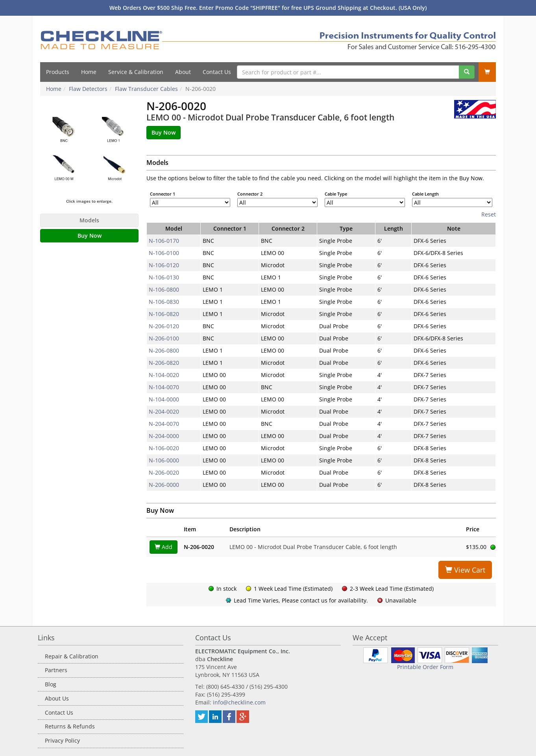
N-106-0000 (164, 460)
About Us (57, 698)
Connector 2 (250, 194)
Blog (51, 684)
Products (58, 72)
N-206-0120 (164, 326)
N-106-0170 (164, 241)
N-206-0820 (164, 363)
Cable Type (336, 194)
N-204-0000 (164, 436)
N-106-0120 (164, 265)
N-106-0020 (164, 448)
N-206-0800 (164, 350)
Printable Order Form (425, 667)
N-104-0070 (164, 387)
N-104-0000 (164, 399)
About (183, 72)
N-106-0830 (164, 302)
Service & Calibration (136, 72)
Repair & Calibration (72, 656)
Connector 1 (163, 194)
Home (89, 72)
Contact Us (217, 72)
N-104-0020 (164, 375)
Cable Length (425, 194)
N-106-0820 (164, 314)
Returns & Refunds (70, 726)
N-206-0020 (164, 472)
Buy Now (90, 236)
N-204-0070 (164, 424)
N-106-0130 (164, 277)
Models (89, 220)
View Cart (465, 570)
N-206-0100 (164, 338)
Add (164, 547)
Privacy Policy (62, 740)
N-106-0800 (164, 289)
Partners (56, 670)
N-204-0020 (164, 411)
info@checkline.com (239, 702)
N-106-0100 (164, 253)
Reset (489, 214)
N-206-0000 (164, 485)
